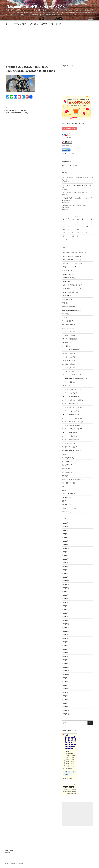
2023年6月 (65, 559)
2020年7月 (65, 685)
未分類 (64, 476)
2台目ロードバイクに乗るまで (71, 285)
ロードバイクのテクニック (70, 415)
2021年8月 (65, 638)
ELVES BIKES (66, 299)
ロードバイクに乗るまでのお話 (71, 400)
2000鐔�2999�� (71, 758)
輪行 (63, 501)
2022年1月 (65, 620)
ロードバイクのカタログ (69, 411)
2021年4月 (65, 653)
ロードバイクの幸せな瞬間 (70, 425)
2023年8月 (65, 552)
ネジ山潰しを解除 (67, 364)
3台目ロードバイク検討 (69, 292)
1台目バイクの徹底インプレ (70, 260)
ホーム (8, 24)
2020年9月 (65, 678)
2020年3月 (65, 699)
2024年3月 (65, 538)
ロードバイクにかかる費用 (70, 397)
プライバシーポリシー (57, 24)
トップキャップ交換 (68, 357)
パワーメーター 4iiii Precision (71, 375)
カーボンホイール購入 (69, 335)
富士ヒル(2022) (66, 458)
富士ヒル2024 (66, 465)
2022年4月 (65, 610)
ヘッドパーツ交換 (67, 382)
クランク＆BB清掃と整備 (69, 339)
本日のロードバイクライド (70, 479)
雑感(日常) (65, 512)
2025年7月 (65, 523)
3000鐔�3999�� (71, 760)
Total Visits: (9, 850)
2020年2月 (65, 703)
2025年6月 (65, 527)
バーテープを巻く (67, 368)
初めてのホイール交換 (69, 447)
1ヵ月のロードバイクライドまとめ (72, 252)
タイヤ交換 (65, 346)
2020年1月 (65, 707)
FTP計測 (64, 303)
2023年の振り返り (67, 278)
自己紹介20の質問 (67, 494)
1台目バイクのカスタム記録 (70, 256)
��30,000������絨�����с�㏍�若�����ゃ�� (70, 792)
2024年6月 (65, 530)
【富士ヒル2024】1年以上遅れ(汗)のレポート (76, 193)
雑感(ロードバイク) (68, 508)
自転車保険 (65, 497)
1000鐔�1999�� (71, 756)
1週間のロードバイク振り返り (71, 263)
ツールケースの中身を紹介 (70, 350)
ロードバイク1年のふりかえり (71, 389)
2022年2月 (65, 617)
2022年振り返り (67, 274)
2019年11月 (65, 714)
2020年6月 (65, 689)
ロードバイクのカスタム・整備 (71, 407)
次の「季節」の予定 (68, 483)
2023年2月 (65, 574)
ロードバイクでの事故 (69, 393)
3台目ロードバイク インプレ (70, 288)
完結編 (64, 454)
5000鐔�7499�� (71, 764)
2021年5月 (65, 649)
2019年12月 (65, 710)
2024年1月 (65, 545)
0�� (67, 751)
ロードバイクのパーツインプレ (71, 422)
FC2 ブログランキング (69, 153)
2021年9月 (65, 635)
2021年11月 (65, 628)
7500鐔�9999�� (71, 766)
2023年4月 (65, 566)
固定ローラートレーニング (70, 451)
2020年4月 (65, 696)
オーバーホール (67, 328)
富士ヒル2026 (66, 472)
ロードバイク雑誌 (67, 443)
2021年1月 (65, 663)
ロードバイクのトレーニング (71, 418)
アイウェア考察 (67, 321)
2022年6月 (65, 602)
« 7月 (68, 239)
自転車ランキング (67, 145)
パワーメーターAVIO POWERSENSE (73, 379)
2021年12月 (65, 624)
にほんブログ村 (67, 138)
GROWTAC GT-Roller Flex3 (70, 310)
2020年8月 (65, 681)
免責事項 (44, 24)
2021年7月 (65, 642)
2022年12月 (65, 581)
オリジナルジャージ (68, 325)
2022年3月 (65, 613)
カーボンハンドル (67, 332)
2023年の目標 (66, 281)
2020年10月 (65, 674)
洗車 (63, 487)
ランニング (65, 386)
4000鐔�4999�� (71, 762)
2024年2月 (65, 541)
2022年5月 (65, 606)
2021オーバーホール (68, 267)
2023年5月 (65, 563)
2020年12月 (65, 667)
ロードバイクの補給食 (69, 436)
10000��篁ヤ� (70, 768)
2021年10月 (65, 631)
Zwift (63, 317)
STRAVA (64, 314)
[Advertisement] (49, 42)
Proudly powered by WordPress (15, 863)
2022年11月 (65, 584)
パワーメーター (67, 371)
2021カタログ (66, 270)
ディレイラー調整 (67, 353)
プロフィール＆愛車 (20, 24)
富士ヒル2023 (66, 461)
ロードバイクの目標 (68, 433)
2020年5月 (65, 692)
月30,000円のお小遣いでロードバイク (36, 7)
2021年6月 (65, 646)
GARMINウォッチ (67, 307)
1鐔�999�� (69, 754)
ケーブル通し (66, 343)
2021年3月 (65, 656)
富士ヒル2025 (66, 469)
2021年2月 (65, 660)
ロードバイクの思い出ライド (71, 429)
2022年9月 (65, 592)
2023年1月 (65, 577)
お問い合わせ (34, 24)
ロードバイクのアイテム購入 (71, 404)
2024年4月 (65, 534)
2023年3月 (65, 570)
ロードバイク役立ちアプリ (70, 440)
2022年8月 (65, 595)
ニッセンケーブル (67, 361)
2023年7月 (65, 556)
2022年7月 (65, 599)
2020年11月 (65, 671)
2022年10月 (65, 588)
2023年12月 (65, 548)
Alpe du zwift (66, 296)
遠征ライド (65, 505)
